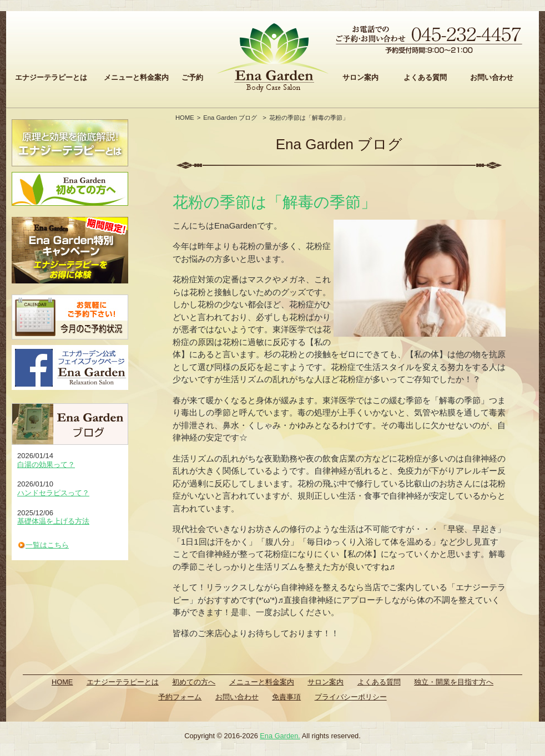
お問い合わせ (492, 77)
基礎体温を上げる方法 (53, 521)
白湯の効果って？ (46, 465)
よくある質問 (425, 77)
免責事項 (286, 697)
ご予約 (192, 77)
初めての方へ (194, 682)
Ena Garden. (280, 736)
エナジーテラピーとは (51, 77)
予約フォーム (180, 697)
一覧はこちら (47, 545)
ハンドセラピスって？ (53, 493)
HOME (185, 118)
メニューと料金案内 (136, 77)
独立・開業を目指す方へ (454, 682)
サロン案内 (360, 77)
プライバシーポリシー (351, 697)
